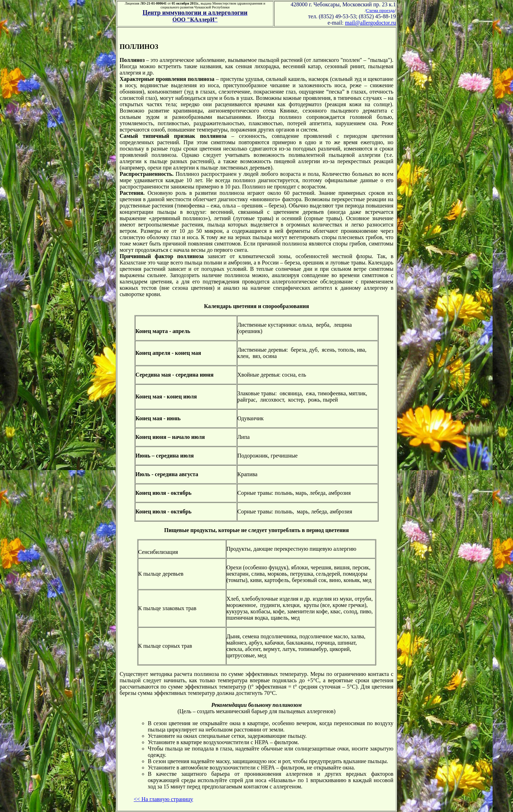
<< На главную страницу (163, 799)
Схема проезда (380, 10)
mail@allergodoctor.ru (370, 23)
